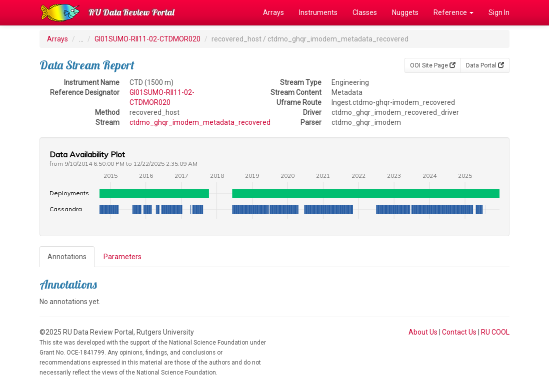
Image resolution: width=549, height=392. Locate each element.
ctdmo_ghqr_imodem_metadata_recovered (200, 122)
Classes (365, 12)
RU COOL (495, 332)
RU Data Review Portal (131, 12)
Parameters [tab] (122, 257)
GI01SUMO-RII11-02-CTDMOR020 (147, 39)
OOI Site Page (433, 65)
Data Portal (485, 65)
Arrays (273, 12)
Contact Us (459, 332)
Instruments (318, 12)
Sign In (499, 12)
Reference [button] (453, 12)
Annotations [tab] (67, 257)
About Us (423, 332)
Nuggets (405, 12)
